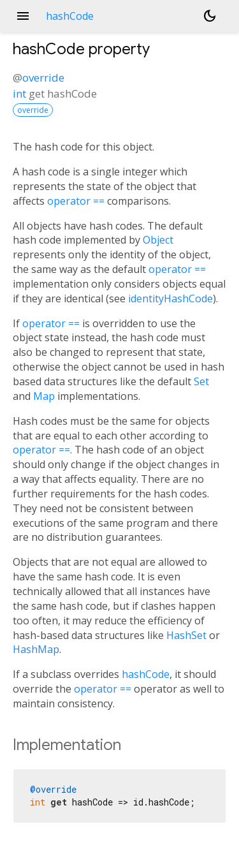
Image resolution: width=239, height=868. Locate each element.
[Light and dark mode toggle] (210, 16)
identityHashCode (170, 298)
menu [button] (23, 16)
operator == (76, 201)
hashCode (146, 674)
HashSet (186, 635)
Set (201, 381)
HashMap (36, 649)
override (43, 77)
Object (158, 240)
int (19, 93)
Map (44, 396)
